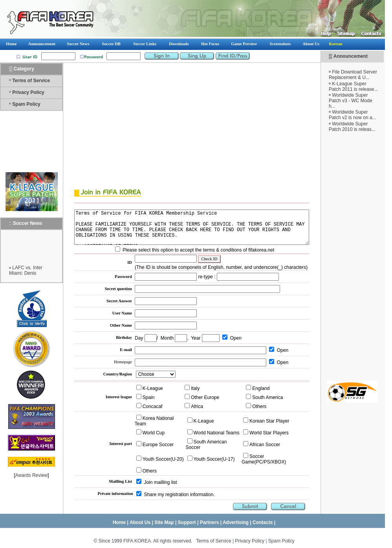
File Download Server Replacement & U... (361, 75)
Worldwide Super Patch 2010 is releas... (360, 127)
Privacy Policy (28, 92)
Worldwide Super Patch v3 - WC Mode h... (359, 101)
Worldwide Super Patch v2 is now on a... (361, 115)
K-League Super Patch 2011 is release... (362, 86)
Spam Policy (26, 104)
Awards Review (31, 475)
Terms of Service (31, 81)
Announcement (359, 56)
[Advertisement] (361, 256)
